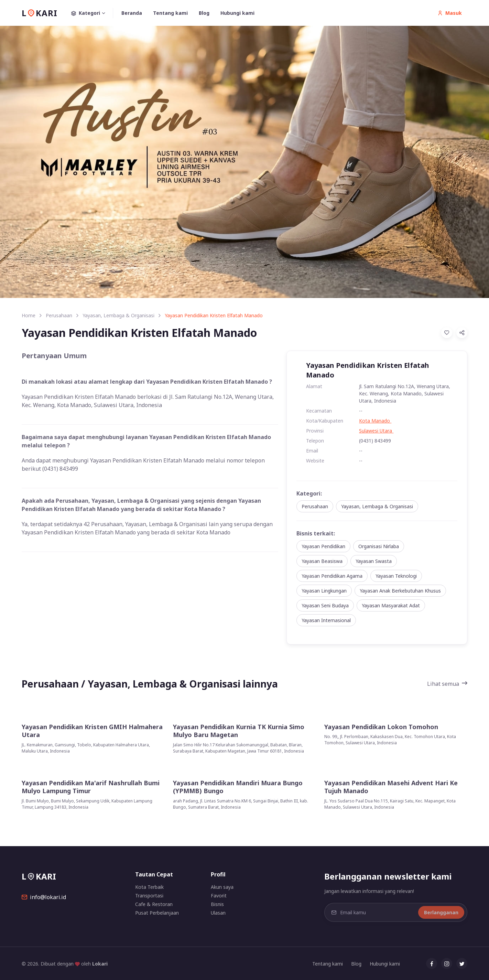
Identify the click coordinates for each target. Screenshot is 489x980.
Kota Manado (375, 421)
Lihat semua (447, 684)
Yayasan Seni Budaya (325, 605)
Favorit (219, 896)
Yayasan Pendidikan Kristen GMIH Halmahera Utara (92, 731)
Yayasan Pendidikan (323, 546)
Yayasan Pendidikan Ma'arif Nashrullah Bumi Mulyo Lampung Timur (91, 787)
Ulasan (218, 913)
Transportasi (149, 896)
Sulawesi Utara (376, 431)
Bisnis (217, 904)
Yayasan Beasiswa (322, 561)
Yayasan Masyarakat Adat (391, 605)
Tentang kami (170, 13)
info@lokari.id (44, 897)
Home (29, 315)
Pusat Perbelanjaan (157, 913)
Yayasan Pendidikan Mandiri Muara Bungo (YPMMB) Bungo (238, 787)
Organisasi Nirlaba (379, 546)
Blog (204, 13)
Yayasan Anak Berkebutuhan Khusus (400, 591)
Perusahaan (59, 315)
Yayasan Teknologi (396, 576)
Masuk (450, 13)
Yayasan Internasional (326, 620)
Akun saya (222, 887)
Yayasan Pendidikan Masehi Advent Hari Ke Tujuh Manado (391, 787)
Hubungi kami (237, 13)
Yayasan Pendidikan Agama (332, 576)
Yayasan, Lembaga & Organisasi (118, 315)
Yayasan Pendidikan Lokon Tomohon (381, 727)
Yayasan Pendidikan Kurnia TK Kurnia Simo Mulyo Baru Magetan (239, 731)
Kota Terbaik (149, 887)
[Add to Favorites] (447, 333)
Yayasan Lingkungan (324, 591)
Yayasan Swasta (374, 561)
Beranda (132, 13)
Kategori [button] (92, 13)
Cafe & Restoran (154, 904)
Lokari (100, 964)
